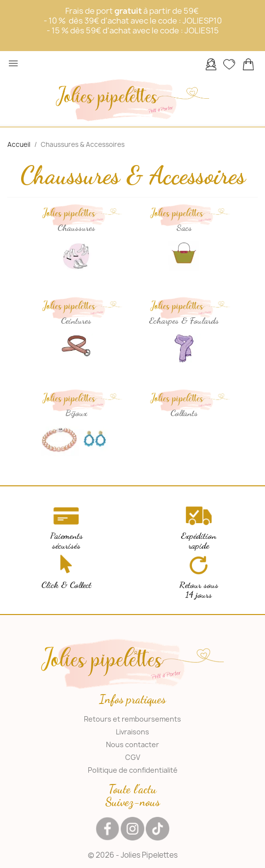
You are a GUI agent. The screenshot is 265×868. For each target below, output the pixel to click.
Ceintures (76, 320)
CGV (133, 757)
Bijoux (76, 413)
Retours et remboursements (132, 719)
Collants (184, 413)
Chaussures (76, 227)
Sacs (184, 227)
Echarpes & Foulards (184, 320)
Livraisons (132, 732)
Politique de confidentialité (133, 770)
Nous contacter (132, 744)
